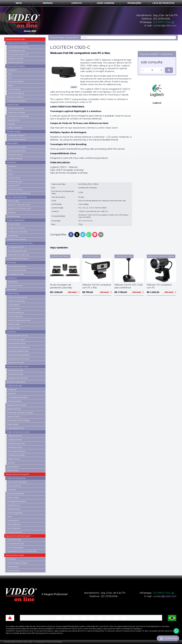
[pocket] (95, 235)
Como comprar (106, 3)
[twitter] (77, 235)
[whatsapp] (89, 235)
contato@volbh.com (165, 26)
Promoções (134, 3)
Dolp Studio (173, 642)
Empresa (48, 3)
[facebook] (71, 235)
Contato (77, 3)
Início (19, 3)
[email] (101, 235)
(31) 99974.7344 (164, 22)
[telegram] (83, 235)
